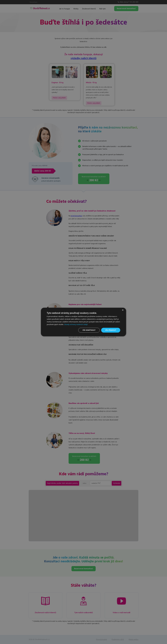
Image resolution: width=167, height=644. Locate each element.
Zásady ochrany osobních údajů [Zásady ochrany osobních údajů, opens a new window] (76, 324)
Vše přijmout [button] (111, 330)
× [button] (123, 310)
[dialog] (83, 322)
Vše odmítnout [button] (89, 330)
